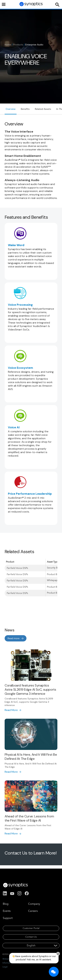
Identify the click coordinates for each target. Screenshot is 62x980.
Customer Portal (31, 928)
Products (18, 45)
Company (34, 904)
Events (7, 911)
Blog (6, 904)
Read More (11, 710)
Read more (14, 638)
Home (8, 45)
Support (8, 918)
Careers (33, 911)
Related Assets (43, 109)
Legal (5, 967)
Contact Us (31, 937)
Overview (11, 109)
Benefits (25, 109)
